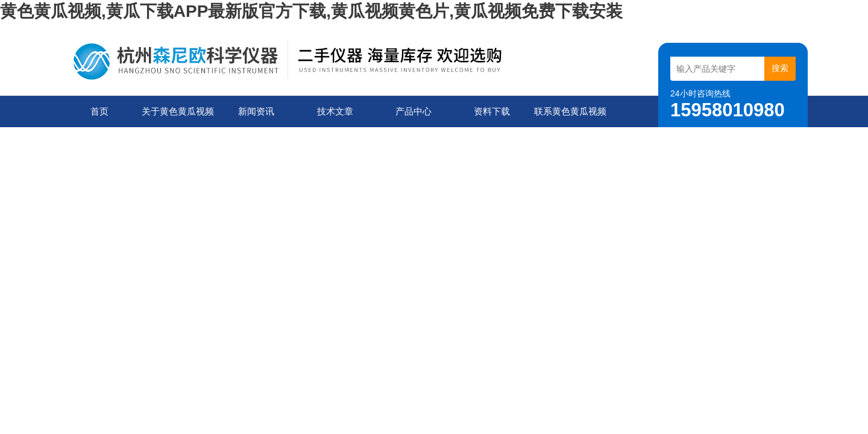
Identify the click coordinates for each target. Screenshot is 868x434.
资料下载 (492, 111)
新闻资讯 (256, 111)
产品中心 (414, 111)
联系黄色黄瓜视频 (570, 111)
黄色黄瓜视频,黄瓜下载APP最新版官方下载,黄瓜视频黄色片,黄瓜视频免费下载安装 (311, 11)
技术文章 (335, 111)
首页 (99, 111)
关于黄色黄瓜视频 (178, 111)
